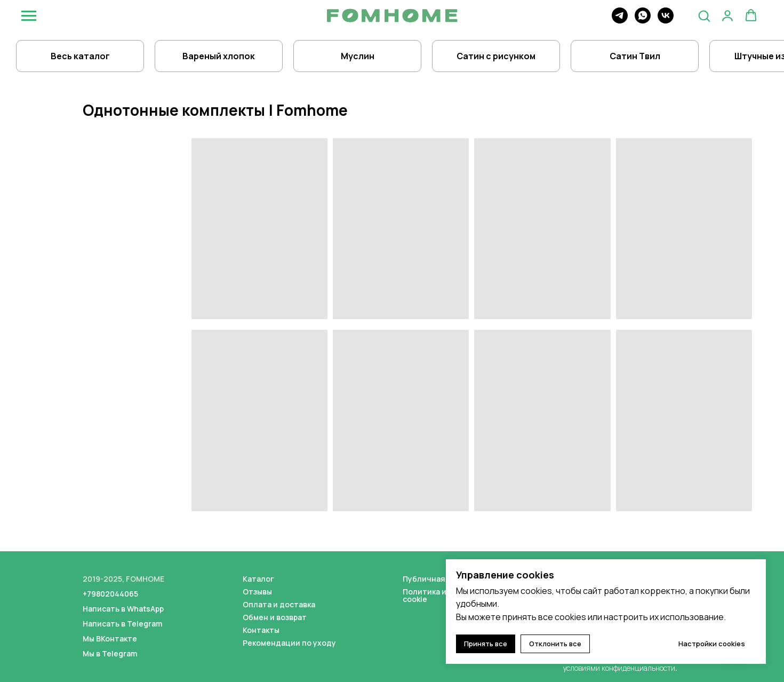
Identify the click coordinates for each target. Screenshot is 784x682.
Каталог (258, 579)
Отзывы (257, 592)
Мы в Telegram (110, 653)
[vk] (666, 20)
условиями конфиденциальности (619, 668)
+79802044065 (110, 594)
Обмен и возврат (275, 617)
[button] (704, 15)
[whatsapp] (643, 20)
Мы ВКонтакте (110, 639)
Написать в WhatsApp (123, 609)
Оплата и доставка (279, 604)
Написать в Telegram (122, 624)
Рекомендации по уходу (289, 643)
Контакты (261, 630)
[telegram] (620, 20)
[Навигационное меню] (29, 16)
